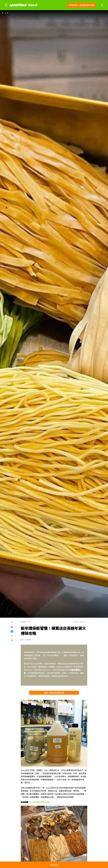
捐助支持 (54, 865)
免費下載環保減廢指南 (54, 693)
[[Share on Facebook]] (12, 631)
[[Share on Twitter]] (12, 636)
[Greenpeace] (23, 8)
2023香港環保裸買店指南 (40, 802)
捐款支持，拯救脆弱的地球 (82, 5)
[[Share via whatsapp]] (12, 640)
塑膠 (29, 622)
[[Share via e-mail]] (12, 627)
